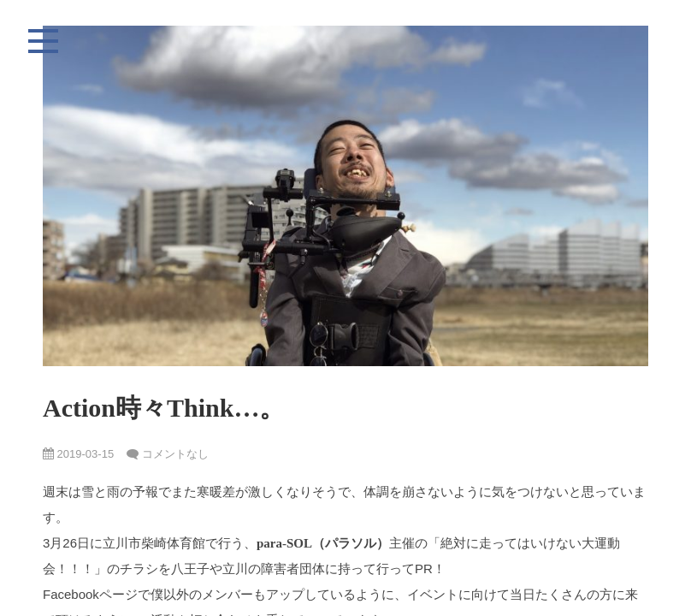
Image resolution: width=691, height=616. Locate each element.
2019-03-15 (78, 454)
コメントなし (175, 454)
